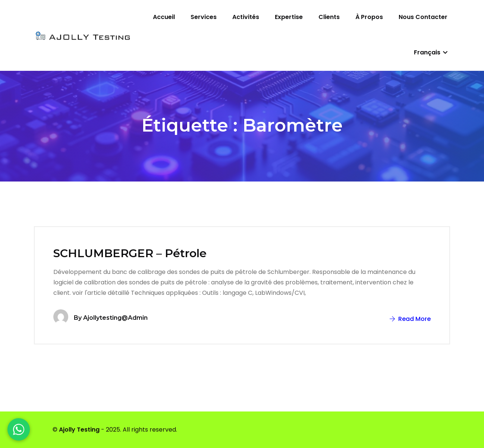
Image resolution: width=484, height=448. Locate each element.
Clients (329, 17)
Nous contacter (423, 17)
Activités (246, 17)
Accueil (164, 17)
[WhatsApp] (19, 429)
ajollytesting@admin (115, 318)
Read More (410, 319)
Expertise (289, 17)
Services (204, 17)
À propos (369, 17)
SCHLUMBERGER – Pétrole (130, 253)
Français (431, 52)
